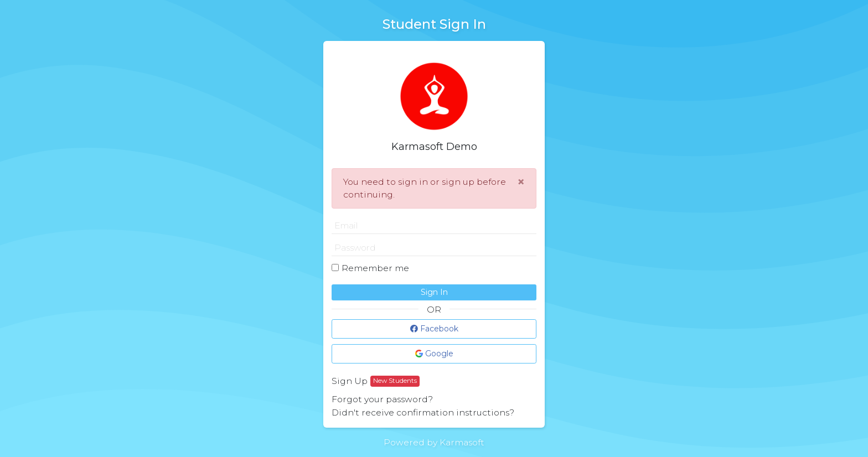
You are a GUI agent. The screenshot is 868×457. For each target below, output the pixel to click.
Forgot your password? (382, 399)
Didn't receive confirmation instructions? (423, 412)
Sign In (434, 292)
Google (434, 354)
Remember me (375, 268)
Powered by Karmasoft (434, 442)
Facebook (434, 329)
